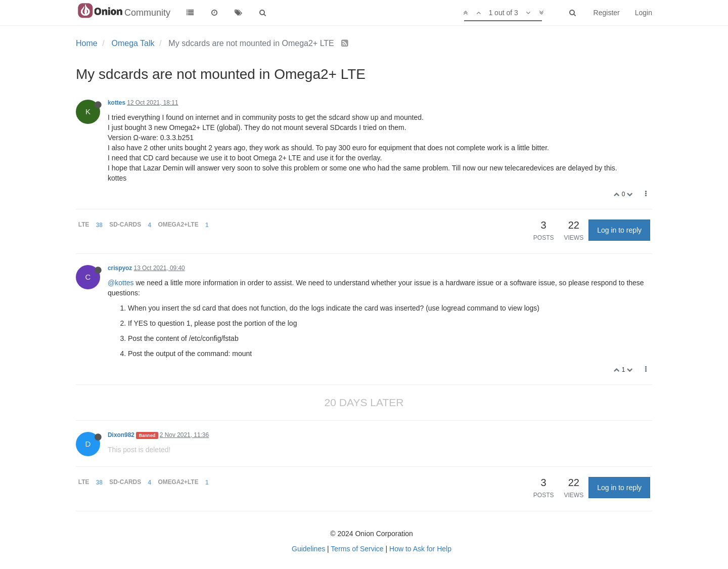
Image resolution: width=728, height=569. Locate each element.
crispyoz (120, 268)
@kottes (121, 283)
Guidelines (308, 549)
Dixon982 (121, 435)
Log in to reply (619, 230)
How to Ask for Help (420, 549)
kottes (117, 103)
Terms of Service (357, 549)
